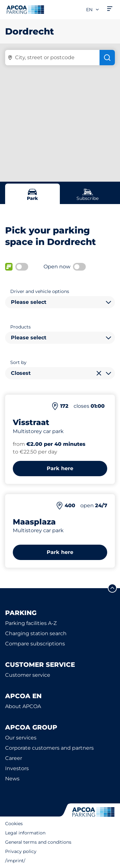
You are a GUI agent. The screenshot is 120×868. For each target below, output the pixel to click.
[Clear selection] (99, 373)
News (12, 779)
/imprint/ (15, 861)
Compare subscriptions (35, 644)
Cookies (14, 824)
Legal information (25, 833)
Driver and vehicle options (40, 291)
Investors (17, 768)
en (93, 10)
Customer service (28, 675)
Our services (21, 738)
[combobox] (60, 302)
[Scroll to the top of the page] (112, 588)
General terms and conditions (38, 842)
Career (14, 758)
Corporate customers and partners (49, 748)
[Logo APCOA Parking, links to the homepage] (25, 10)
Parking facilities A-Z (31, 623)
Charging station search (36, 633)
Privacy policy (21, 851)
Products (20, 327)
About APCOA (23, 706)
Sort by (18, 362)
